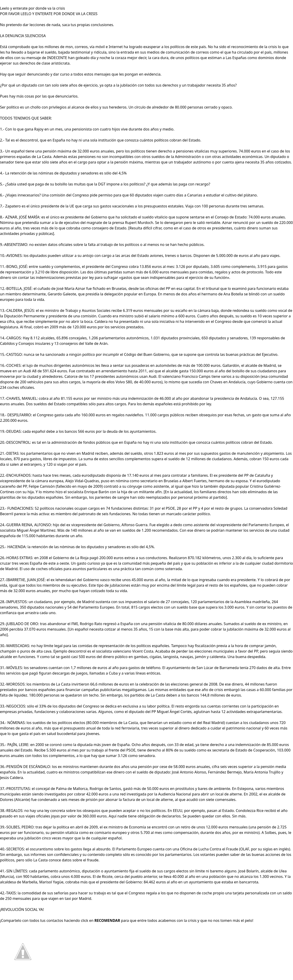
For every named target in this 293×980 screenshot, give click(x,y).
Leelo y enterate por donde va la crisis (33, 8)
